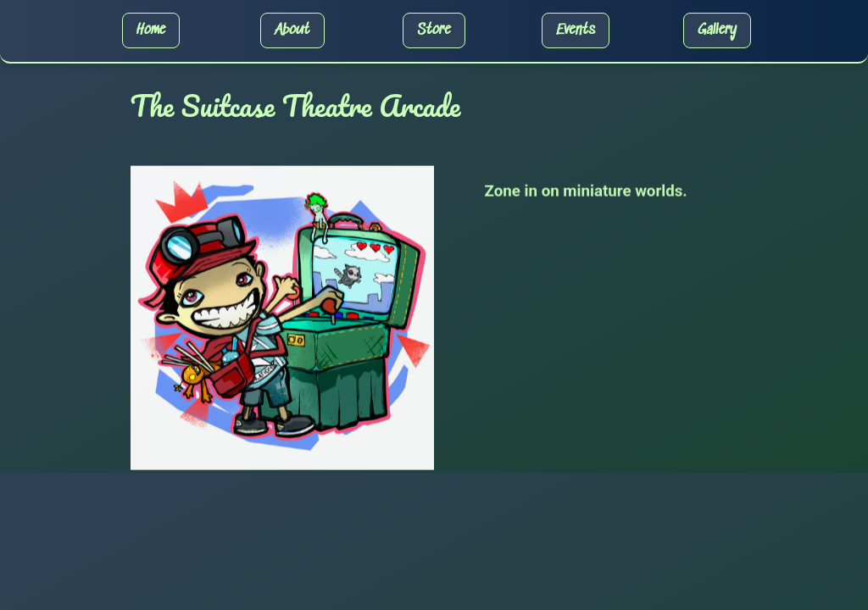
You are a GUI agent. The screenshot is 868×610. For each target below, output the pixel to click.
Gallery (717, 30)
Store (434, 30)
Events (576, 30)
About (292, 30)
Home (151, 30)
